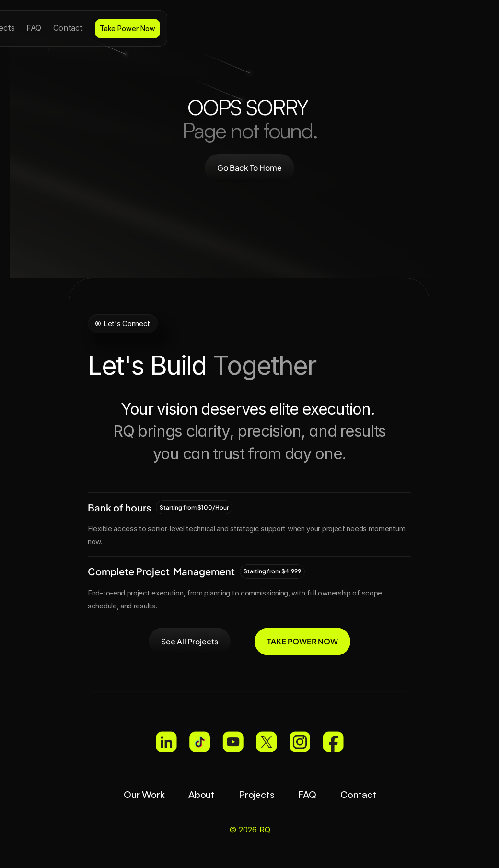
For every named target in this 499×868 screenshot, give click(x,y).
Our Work (144, 794)
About (201, 794)
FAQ (307, 794)
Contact (358, 794)
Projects (256, 794)
